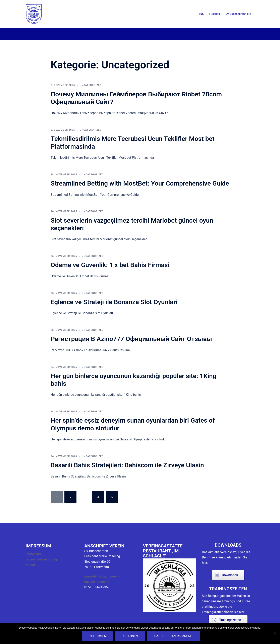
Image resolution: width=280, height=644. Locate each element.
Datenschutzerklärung (41, 559)
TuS (201, 14)
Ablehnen (130, 636)
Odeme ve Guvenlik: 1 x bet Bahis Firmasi (110, 265)
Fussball (215, 14)
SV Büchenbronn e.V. (238, 14)
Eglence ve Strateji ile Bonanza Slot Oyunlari (114, 302)
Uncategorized (91, 85)
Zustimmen (98, 636)
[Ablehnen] (275, 633)
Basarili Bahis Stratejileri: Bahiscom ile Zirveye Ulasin (127, 465)
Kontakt (31, 565)
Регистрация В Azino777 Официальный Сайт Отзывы (131, 339)
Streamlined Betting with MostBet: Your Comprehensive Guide (140, 183)
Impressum (34, 554)
